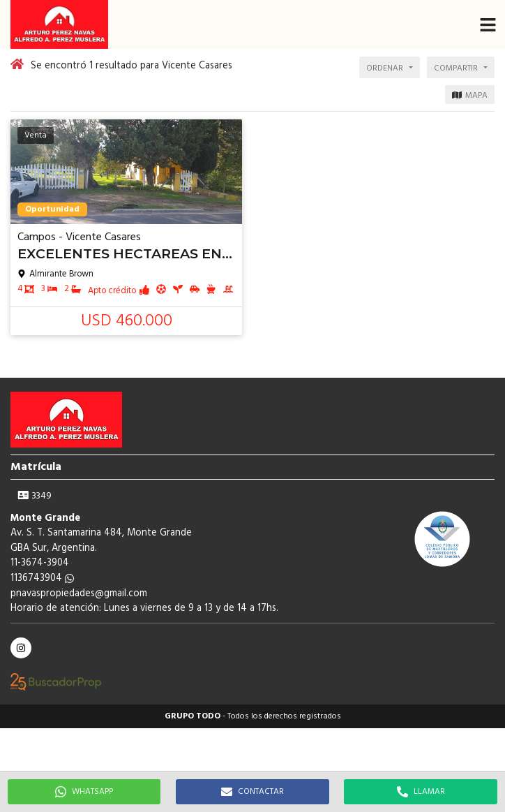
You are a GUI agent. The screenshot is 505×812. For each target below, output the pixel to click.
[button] (488, 24)
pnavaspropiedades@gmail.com (79, 594)
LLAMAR (421, 792)
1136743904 (42, 578)
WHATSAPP (84, 792)
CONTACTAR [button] (252, 792)
